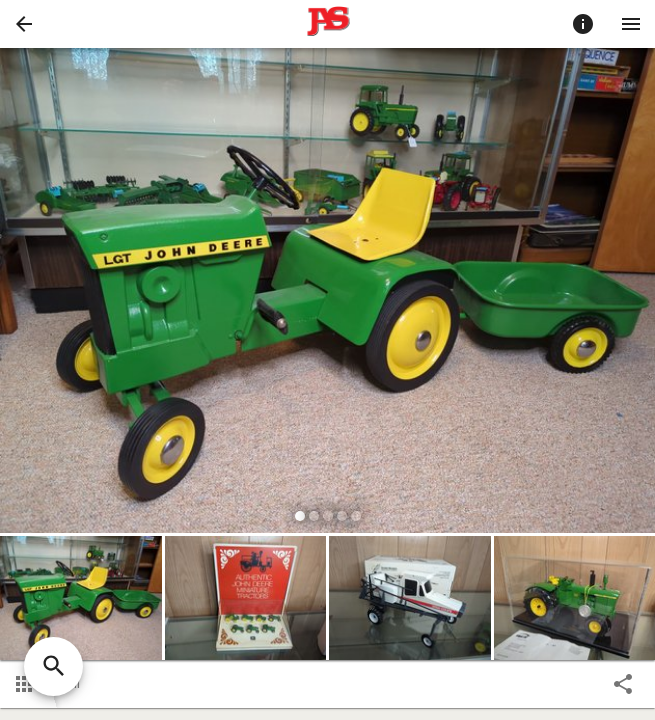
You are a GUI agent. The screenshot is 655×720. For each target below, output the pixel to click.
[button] (24, 24)
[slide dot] (300, 516)
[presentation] (328, 24)
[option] (327, 293)
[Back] (24, 24)
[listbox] (327, 293)
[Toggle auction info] (583, 24)
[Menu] (631, 24)
